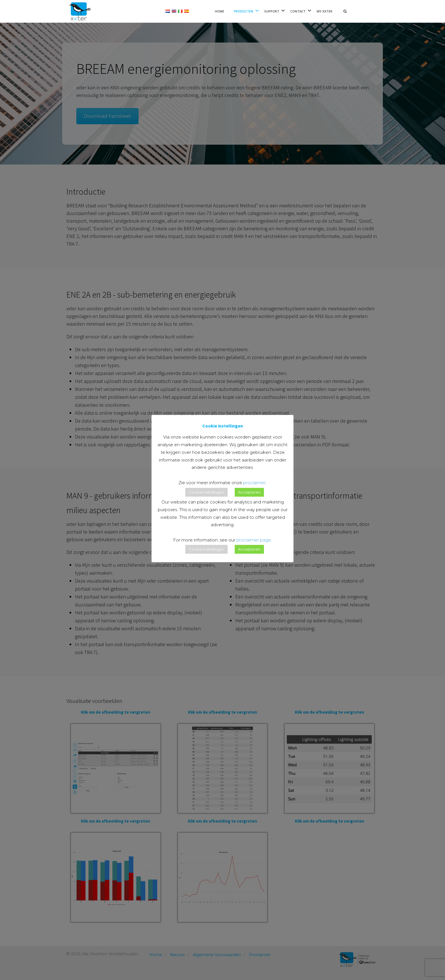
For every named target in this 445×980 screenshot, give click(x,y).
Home (220, 11)
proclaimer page (254, 540)
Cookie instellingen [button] (206, 492)
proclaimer (254, 483)
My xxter (325, 11)
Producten (244, 11)
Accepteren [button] (249, 492)
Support (272, 11)
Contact (298, 11)
